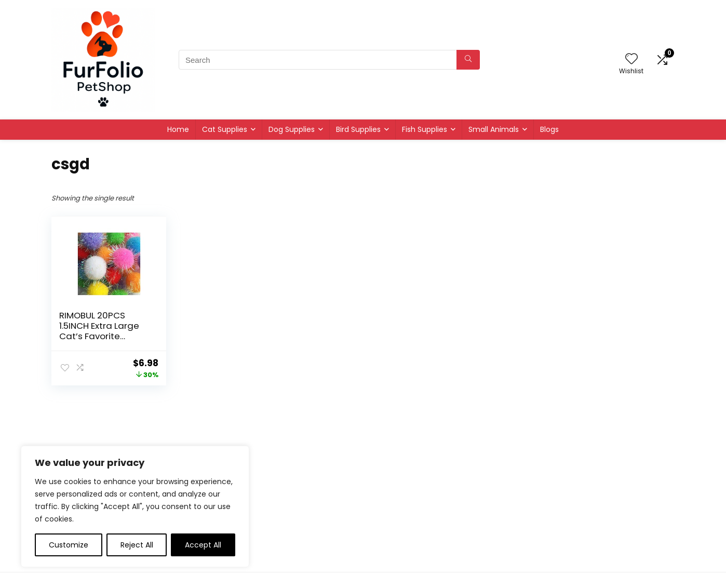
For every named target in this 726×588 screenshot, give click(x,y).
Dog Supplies (292, 129)
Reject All (137, 545)
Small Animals (494, 129)
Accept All (203, 545)
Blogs (549, 129)
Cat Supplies (225, 129)
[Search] (468, 60)
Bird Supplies (358, 129)
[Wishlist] (631, 59)
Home (178, 129)
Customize (69, 545)
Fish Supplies (425, 129)
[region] (135, 506)
